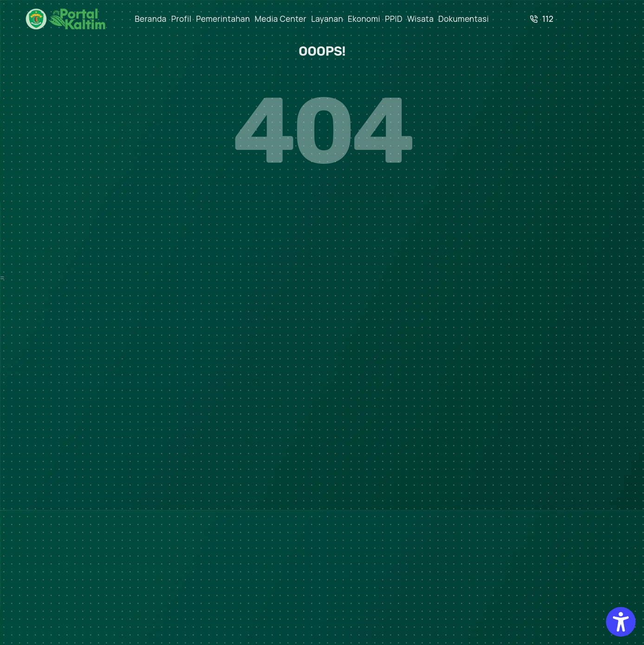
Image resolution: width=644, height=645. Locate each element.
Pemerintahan (223, 19)
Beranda (151, 19)
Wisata (420, 19)
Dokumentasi (464, 19)
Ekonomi (364, 19)
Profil (182, 19)
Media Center (281, 19)
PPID (394, 19)
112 (542, 19)
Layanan (327, 19)
